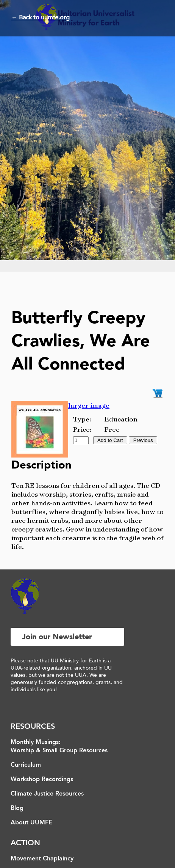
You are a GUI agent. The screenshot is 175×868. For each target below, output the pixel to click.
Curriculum (26, 765)
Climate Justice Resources (47, 794)
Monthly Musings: (36, 742)
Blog (17, 808)
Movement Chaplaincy (42, 859)
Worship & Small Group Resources (59, 751)
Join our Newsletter (57, 637)
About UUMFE (31, 823)
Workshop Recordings (42, 780)
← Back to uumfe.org (41, 17)
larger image (89, 405)
